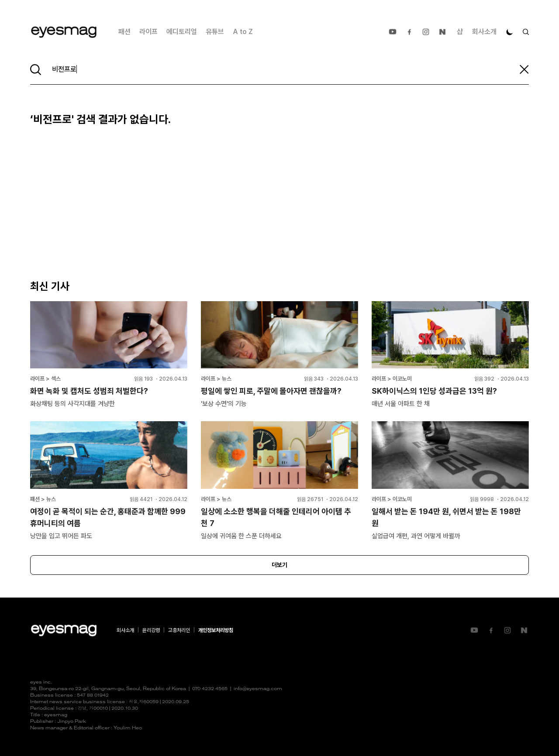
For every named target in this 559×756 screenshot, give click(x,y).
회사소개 (484, 32)
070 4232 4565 (210, 689)
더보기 (279, 565)
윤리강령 (151, 630)
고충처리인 (179, 630)
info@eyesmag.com (258, 689)
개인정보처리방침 (216, 630)
